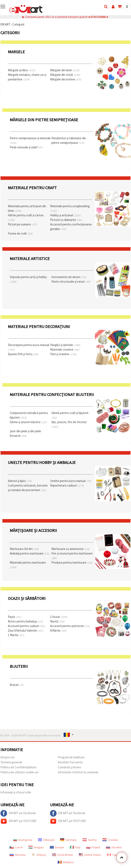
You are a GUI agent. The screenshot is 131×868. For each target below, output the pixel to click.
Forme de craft (20, 233)
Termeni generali (11, 762)
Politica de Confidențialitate (18, 767)
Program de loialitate (71, 757)
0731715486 (98, 17)
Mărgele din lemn (65, 70)
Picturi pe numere (22, 224)
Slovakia (114, 847)
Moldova (66, 862)
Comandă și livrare (69, 767)
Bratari (17, 685)
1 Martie (16, 635)
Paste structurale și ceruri (71, 281)
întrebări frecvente (70, 762)
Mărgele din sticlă (65, 75)
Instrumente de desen (69, 277)
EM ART (5, 24)
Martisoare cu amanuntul (70, 549)
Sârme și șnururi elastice (28, 422)
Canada (114, 855)
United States (90, 855)
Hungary (36, 847)
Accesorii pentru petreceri (70, 626)
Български (23, 840)
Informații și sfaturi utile (16, 792)
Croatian (110, 840)
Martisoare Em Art (24, 549)
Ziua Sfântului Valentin (25, 630)
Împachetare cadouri (67, 485)
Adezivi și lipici (20, 481)
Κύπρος (39, 855)
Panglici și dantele (65, 345)
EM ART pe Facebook (18, 813)
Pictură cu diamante (66, 220)
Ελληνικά (46, 840)
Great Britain (62, 855)
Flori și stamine (63, 354)
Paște (15, 617)
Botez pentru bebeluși (25, 621)
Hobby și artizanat (65, 215)
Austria (90, 840)
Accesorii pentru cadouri (27, 626)
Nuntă (57, 621)
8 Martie (58, 630)
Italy (75, 847)
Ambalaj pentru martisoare (30, 553)
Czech (16, 847)
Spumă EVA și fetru (23, 354)
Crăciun (59, 617)
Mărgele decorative (66, 79)
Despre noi (7, 757)
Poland (93, 847)
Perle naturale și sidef (26, 147)
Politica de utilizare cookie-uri (19, 772)
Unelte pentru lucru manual (71, 481)
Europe (57, 847)
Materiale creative (65, 349)
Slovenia (18, 855)
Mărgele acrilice (22, 70)
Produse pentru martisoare (72, 562)
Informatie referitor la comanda (78, 772)
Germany (68, 840)
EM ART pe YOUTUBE (18, 821)
